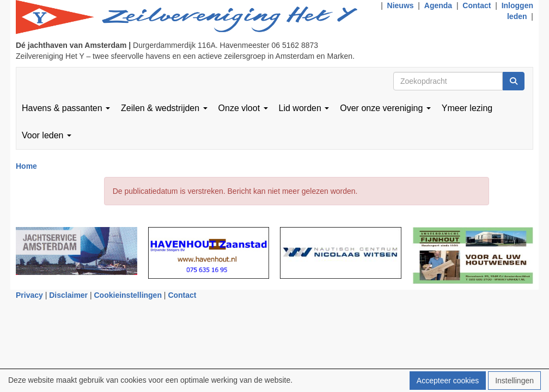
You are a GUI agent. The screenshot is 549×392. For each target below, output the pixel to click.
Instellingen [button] (514, 381)
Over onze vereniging (385, 108)
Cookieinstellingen (128, 295)
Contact (477, 5)
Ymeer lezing (467, 108)
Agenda (438, 5)
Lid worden (304, 108)
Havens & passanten (66, 108)
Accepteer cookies (448, 381)
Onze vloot (243, 108)
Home (26, 166)
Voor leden (47, 135)
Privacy (29, 295)
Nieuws (401, 5)
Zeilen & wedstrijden (164, 108)
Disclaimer (68, 295)
